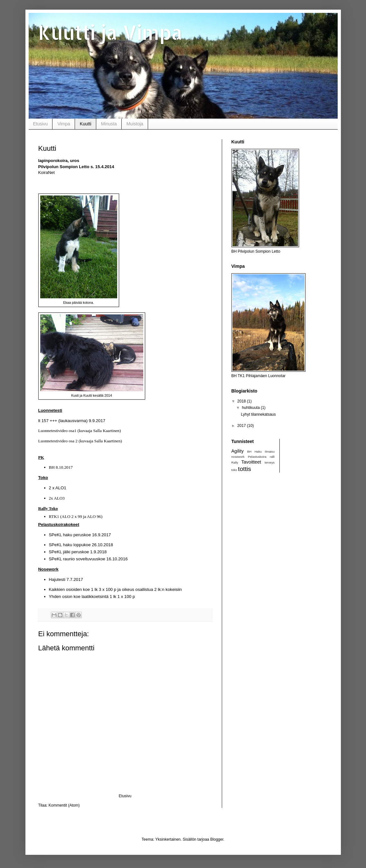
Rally (235, 462)
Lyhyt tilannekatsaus (258, 414)
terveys (270, 462)
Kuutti (86, 124)
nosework (238, 457)
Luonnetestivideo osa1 (57, 431)
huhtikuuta (251, 408)
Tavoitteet (251, 462)
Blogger (217, 839)
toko (234, 470)
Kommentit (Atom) (64, 805)
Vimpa (64, 124)
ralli (272, 457)
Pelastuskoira (257, 457)
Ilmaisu (270, 452)
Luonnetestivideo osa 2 (58, 441)
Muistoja (135, 124)
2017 (242, 426)
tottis (244, 469)
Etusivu (41, 124)
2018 (242, 401)
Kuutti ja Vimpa (110, 32)
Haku (258, 452)
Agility (238, 451)
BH (249, 452)
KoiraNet (47, 172)
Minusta (109, 124)
